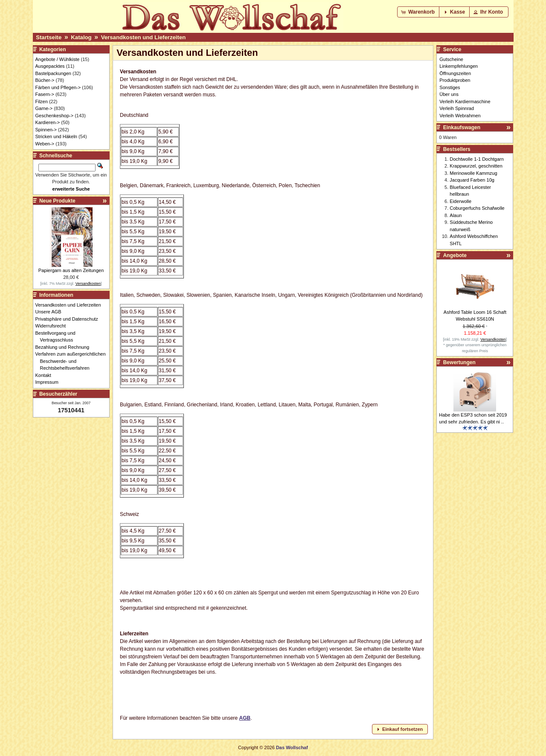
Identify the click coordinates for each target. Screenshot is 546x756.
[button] (419, 12)
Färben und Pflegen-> (58, 87)
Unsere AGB (51, 312)
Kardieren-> (48, 122)
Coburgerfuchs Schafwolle (477, 208)
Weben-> (45, 144)
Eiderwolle (460, 201)
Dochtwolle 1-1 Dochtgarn (477, 159)
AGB (245, 718)
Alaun (456, 215)
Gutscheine (451, 59)
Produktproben (455, 80)
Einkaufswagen (462, 127)
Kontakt (46, 375)
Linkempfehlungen (459, 66)
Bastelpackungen (53, 73)
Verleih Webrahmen (460, 116)
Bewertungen (459, 362)
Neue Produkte (57, 201)
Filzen (42, 101)
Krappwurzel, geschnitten (476, 166)
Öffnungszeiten (455, 73)
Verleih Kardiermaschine (465, 101)
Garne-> (44, 108)
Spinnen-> (46, 130)
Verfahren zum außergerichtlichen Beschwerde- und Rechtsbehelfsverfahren (73, 361)
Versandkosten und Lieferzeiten (144, 37)
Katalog (81, 37)
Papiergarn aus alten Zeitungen (71, 270)
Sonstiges (450, 87)
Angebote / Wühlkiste (58, 59)
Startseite (49, 37)
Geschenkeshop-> (55, 116)
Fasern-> (45, 94)
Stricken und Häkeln (56, 136)
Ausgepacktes (50, 66)
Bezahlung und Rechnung (65, 347)
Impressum (49, 382)
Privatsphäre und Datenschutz (69, 319)
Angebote (455, 255)
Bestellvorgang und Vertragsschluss (58, 337)
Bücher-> (45, 80)
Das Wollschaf (292, 747)
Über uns (449, 94)
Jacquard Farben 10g (472, 180)
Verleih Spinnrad (457, 108)
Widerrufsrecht (53, 326)
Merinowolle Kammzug (473, 173)
